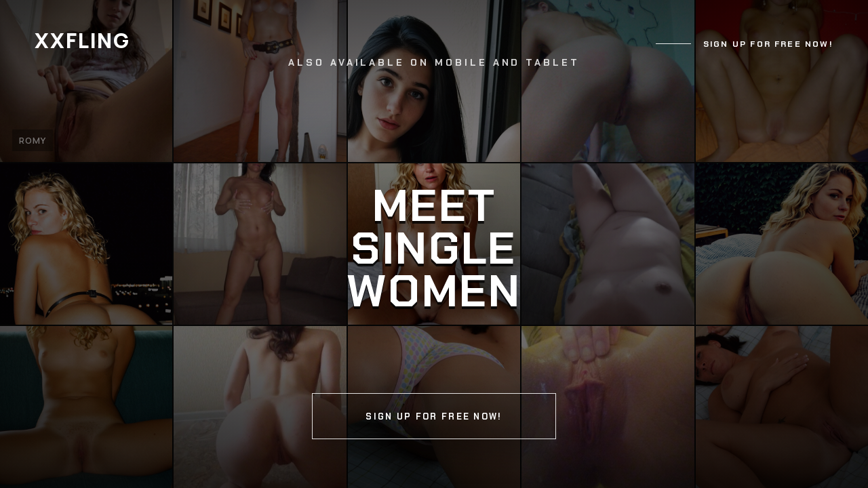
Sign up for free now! (768, 44)
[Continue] (434, 244)
